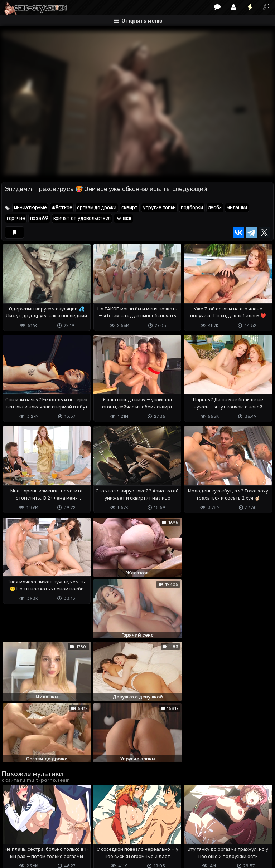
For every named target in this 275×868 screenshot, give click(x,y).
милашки (237, 208)
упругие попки (159, 208)
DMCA (13, 834)
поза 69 (39, 218)
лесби (215, 208)
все (124, 218)
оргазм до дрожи (97, 208)
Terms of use (38, 834)
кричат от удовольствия (82, 218)
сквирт (130, 208)
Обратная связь (76, 834)
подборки (192, 208)
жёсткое (62, 208)
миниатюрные (30, 208)
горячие (16, 218)
